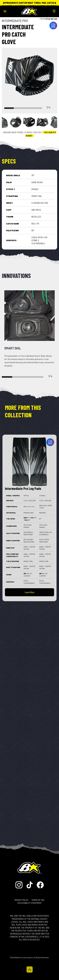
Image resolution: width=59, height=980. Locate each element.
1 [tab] (9, 108)
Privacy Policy (21, 900)
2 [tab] (18, 108)
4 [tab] (37, 108)
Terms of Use (38, 900)
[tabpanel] (29, 76)
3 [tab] (28, 108)
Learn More (29, 592)
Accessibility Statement (29, 903)
